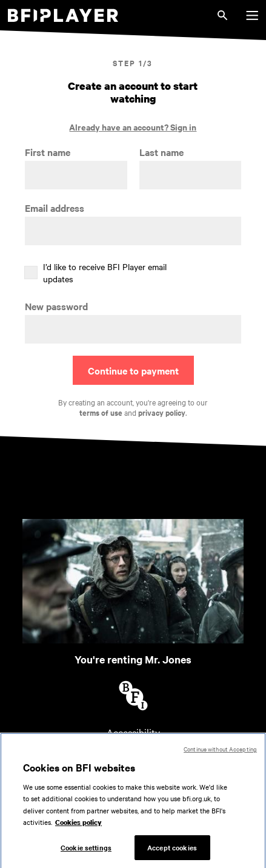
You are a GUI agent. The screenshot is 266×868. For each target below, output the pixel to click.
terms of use (101, 412)
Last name (161, 152)
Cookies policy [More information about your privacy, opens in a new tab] (78, 826)
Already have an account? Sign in (133, 127)
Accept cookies (172, 851)
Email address (55, 208)
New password (56, 306)
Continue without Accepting (220, 752)
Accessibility (133, 732)
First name (48, 152)
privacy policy (162, 412)
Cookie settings (86, 851)
